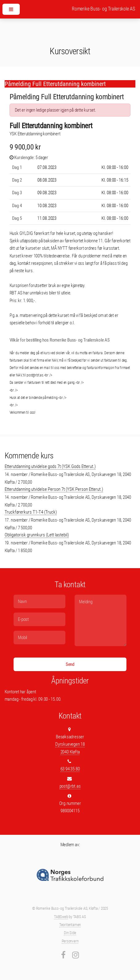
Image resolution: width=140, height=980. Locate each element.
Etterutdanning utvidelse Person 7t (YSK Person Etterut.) (54, 489)
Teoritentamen (70, 925)
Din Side (70, 933)
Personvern (70, 941)
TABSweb (61, 917)
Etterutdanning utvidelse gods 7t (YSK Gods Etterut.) (50, 466)
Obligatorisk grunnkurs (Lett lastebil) (37, 535)
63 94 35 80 (70, 769)
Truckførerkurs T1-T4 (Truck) (31, 512)
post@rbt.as (70, 786)
